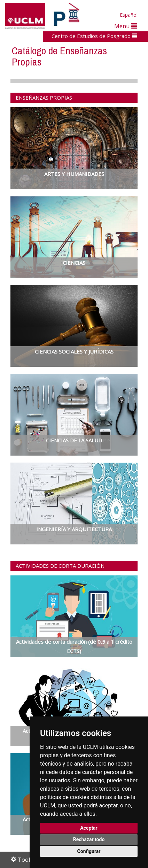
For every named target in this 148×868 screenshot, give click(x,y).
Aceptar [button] (89, 828)
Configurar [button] (89, 851)
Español (129, 15)
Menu (126, 26)
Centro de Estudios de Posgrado (94, 36)
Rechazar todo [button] (89, 839)
